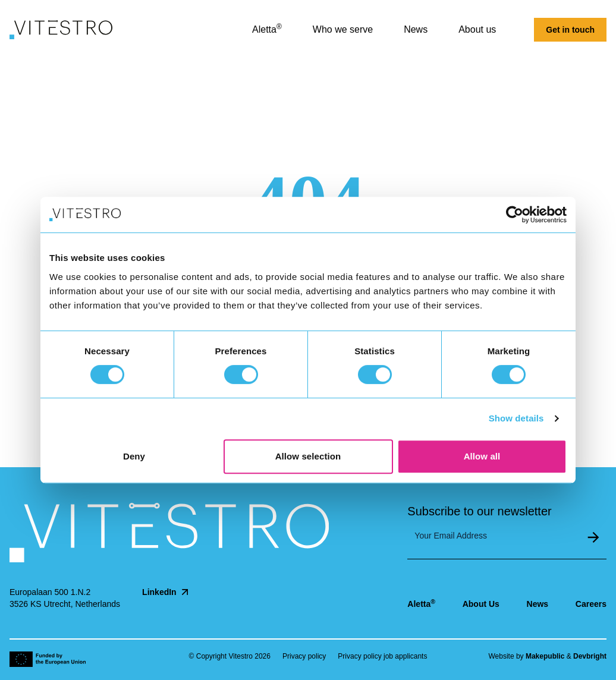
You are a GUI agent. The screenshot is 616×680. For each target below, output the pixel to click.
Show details (516, 418)
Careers (591, 604)
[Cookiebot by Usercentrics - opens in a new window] (515, 215)
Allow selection (308, 456)
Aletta (421, 603)
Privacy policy (304, 656)
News (538, 604)
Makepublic (545, 656)
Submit (593, 537)
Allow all (482, 456)
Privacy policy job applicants (382, 656)
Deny (134, 456)
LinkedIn (166, 592)
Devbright (590, 656)
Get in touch (570, 30)
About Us (481, 604)
